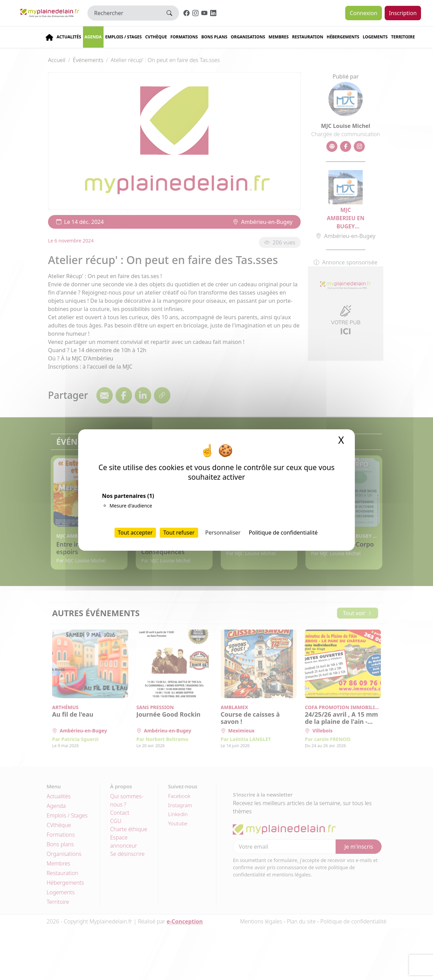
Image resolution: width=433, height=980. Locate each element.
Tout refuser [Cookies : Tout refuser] (179, 533)
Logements (375, 37)
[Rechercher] (124, 13)
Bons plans (214, 37)
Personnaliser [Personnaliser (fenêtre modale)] (223, 533)
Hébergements (343, 37)
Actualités (69, 37)
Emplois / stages (124, 37)
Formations (184, 37)
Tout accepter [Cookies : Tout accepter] (135, 533)
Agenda (93, 37)
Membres (279, 37)
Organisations (248, 37)
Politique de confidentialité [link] (283, 533)
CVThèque (156, 37)
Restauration (308, 37)
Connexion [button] (363, 13)
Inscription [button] (403, 13)
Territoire (403, 37)
